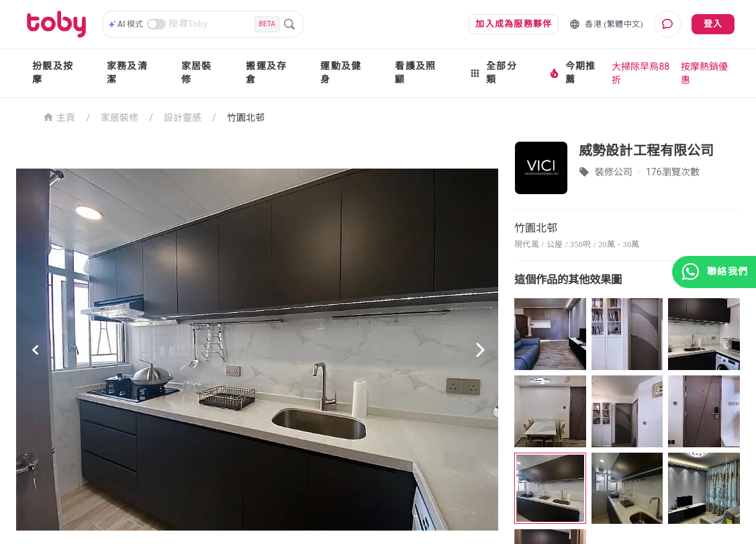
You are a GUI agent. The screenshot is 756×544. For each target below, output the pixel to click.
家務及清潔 (127, 73)
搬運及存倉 (266, 73)
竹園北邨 (246, 118)
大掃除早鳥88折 (641, 73)
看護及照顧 (415, 73)
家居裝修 (197, 73)
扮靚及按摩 (53, 73)
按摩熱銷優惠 (704, 73)
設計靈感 (183, 118)
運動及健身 (341, 73)
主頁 (59, 117)
